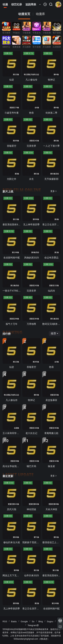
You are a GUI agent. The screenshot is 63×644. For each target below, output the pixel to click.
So (33, 621)
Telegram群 (33, 625)
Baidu (14, 621)
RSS (5, 621)
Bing (41, 621)
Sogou (50, 621)
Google (24, 621)
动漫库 (40, 14)
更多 (54, 191)
